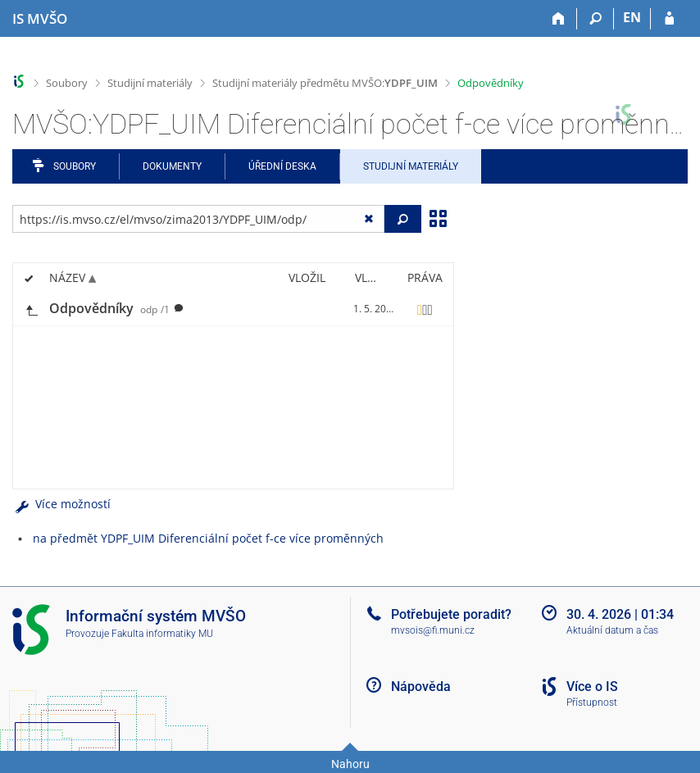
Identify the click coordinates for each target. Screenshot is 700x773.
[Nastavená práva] (425, 309)
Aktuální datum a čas (612, 630)
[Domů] (559, 19)
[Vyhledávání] (595, 19)
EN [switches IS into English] (632, 17)
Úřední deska (282, 166)
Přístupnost (592, 703)
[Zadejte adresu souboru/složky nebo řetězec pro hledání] (198, 219)
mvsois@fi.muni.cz (433, 630)
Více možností (61, 504)
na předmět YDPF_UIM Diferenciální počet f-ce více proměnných (208, 538)
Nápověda (421, 687)
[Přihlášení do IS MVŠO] (669, 19)
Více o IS (592, 687)
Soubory (67, 83)
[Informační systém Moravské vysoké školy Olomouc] (40, 19)
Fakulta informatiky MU (162, 634)
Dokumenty (172, 166)
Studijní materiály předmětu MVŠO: (325, 83)
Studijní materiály (150, 83)
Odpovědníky (491, 83)
